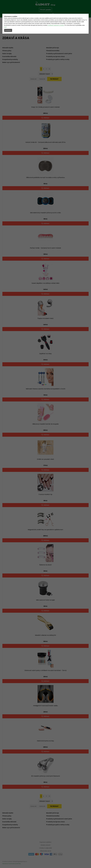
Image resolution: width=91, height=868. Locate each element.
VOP (5, 27)
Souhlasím (8, 30)
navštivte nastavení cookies (56, 25)
